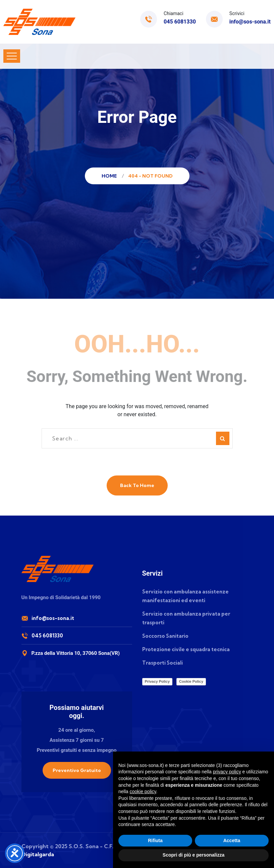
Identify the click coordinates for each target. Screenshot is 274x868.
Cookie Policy (191, 681)
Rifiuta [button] (155, 840)
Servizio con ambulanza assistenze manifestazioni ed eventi (185, 596)
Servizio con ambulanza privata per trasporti (186, 618)
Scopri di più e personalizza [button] (194, 855)
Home (110, 176)
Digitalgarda (38, 854)
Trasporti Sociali (162, 663)
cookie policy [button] (143, 791)
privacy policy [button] (227, 772)
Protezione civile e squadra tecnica (186, 649)
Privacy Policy (157, 681)
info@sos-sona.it (250, 22)
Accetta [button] (232, 840)
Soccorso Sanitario (165, 636)
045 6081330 (180, 22)
